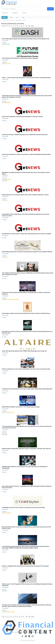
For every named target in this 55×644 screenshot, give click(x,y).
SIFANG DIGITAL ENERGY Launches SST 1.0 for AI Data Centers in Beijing (21, 407)
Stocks (11, 17)
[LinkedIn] (29, 636)
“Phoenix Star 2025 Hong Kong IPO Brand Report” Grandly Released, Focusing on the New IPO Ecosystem (26, 293)
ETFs (17, 17)
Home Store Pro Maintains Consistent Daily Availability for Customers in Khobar (22, 117)
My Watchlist (15, 13)
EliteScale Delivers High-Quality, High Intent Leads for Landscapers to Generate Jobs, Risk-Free (26, 449)
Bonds (6, 433)
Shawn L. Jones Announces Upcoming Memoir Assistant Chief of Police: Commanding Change (26, 78)
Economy (6, 200)
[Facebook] (26, 636)
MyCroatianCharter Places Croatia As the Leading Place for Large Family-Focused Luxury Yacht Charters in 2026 (26, 528)
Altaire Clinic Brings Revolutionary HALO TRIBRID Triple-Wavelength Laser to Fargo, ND (24, 351)
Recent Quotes (5, 13)
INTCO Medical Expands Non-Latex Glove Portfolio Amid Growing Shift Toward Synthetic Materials (27, 252)
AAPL (6, 44)
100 (29, 26)
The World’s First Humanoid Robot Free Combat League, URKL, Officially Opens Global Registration (27, 389)
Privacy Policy (32, 632)
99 (26, 26)
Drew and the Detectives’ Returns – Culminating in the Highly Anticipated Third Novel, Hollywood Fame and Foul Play (27, 487)
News (8, 20)
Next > (33, 26)
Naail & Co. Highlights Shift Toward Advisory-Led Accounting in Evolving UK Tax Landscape (25, 566)
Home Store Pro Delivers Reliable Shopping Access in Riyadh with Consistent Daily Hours (25, 135)
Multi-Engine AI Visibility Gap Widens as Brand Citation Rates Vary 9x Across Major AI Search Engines (26, 173)
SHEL (6, 591)
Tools (23, 17)
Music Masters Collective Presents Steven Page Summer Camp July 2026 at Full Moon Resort (26, 313)
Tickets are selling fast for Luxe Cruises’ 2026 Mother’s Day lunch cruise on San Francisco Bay (26, 369)
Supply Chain (17, 299)
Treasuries (24, 20)
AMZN (6, 435)
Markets (5, 17)
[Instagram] (33, 636)
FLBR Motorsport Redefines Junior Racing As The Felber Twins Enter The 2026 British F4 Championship (25, 467)
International (18, 20)
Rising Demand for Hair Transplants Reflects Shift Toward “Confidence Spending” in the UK (25, 195)
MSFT (6, 181)
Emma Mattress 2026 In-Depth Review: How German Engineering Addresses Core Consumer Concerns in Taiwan (26, 215)
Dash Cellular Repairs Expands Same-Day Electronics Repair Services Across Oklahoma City (25, 39)
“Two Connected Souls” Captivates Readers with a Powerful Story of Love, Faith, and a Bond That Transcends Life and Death (27, 427)
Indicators (24, 13)
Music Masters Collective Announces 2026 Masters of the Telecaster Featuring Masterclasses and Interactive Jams (27, 332)
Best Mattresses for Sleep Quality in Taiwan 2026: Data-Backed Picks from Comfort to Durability (27, 234)
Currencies (13, 20)
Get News (5, 43)
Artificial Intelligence (8, 64)
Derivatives (13, 612)
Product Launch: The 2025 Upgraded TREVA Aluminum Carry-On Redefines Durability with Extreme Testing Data (27, 585)
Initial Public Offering (11, 299)
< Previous (4, 26)
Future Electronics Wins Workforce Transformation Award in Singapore (20, 58)
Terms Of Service (40, 632)
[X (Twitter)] (22, 636)
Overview (4, 20)
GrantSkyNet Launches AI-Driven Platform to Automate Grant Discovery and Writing (23, 508)
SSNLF (8, 44)
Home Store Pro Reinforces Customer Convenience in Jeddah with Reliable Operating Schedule (26, 154)
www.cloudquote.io (38, 629)
